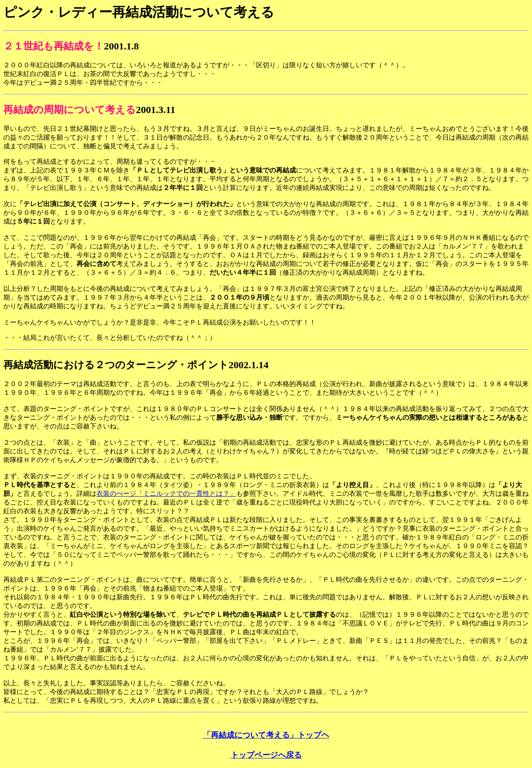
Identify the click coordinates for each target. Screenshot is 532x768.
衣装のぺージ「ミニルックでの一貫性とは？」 (166, 494)
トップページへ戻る (266, 755)
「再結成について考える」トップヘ (266, 735)
